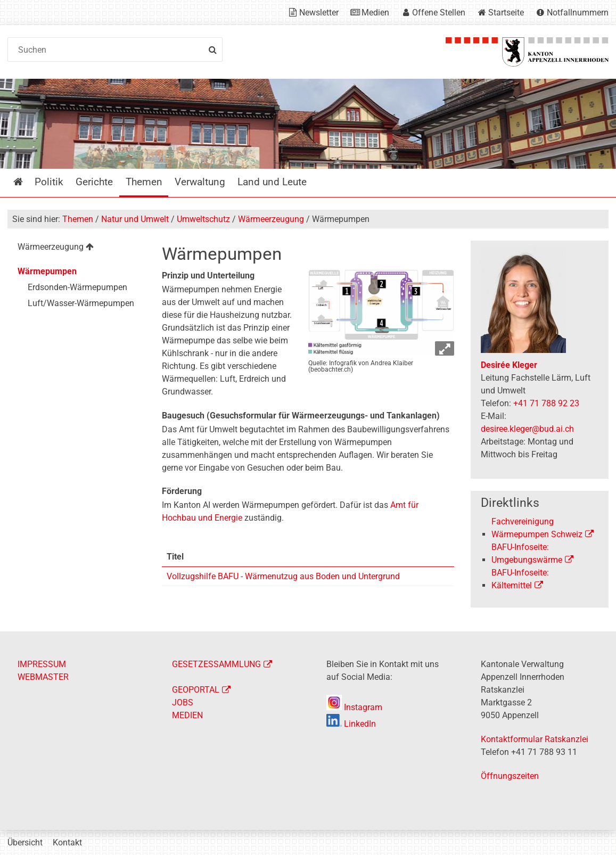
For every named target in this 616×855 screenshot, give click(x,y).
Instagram (354, 707)
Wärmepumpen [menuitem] (47, 271)
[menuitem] (77, 248)
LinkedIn (351, 724)
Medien (375, 13)
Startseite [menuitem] (26, 182)
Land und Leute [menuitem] (272, 182)
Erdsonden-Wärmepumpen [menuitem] (77, 287)
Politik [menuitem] (49, 182)
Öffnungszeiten (510, 776)
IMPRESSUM (42, 664)
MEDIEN (187, 715)
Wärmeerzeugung (271, 219)
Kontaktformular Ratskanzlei (535, 739)
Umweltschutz (203, 219)
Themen (78, 219)
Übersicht (25, 842)
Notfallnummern (578, 13)
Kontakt (67, 842)
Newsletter (319, 13)
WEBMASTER (43, 677)
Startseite (506, 13)
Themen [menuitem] (144, 182)
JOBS (183, 702)
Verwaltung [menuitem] (200, 182)
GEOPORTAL (196, 690)
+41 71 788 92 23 (546, 403)
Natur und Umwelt (135, 219)
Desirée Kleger (509, 365)
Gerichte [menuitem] (94, 182)
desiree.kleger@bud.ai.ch (527, 429)
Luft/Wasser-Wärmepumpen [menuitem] (81, 303)
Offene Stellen (439, 13)
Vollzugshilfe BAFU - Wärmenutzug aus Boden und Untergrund (283, 576)
